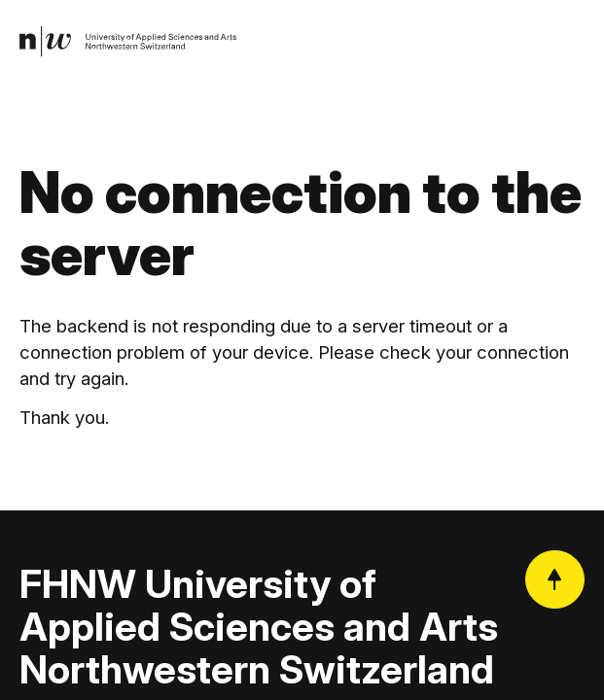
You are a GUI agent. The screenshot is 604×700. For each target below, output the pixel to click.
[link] (128, 42)
